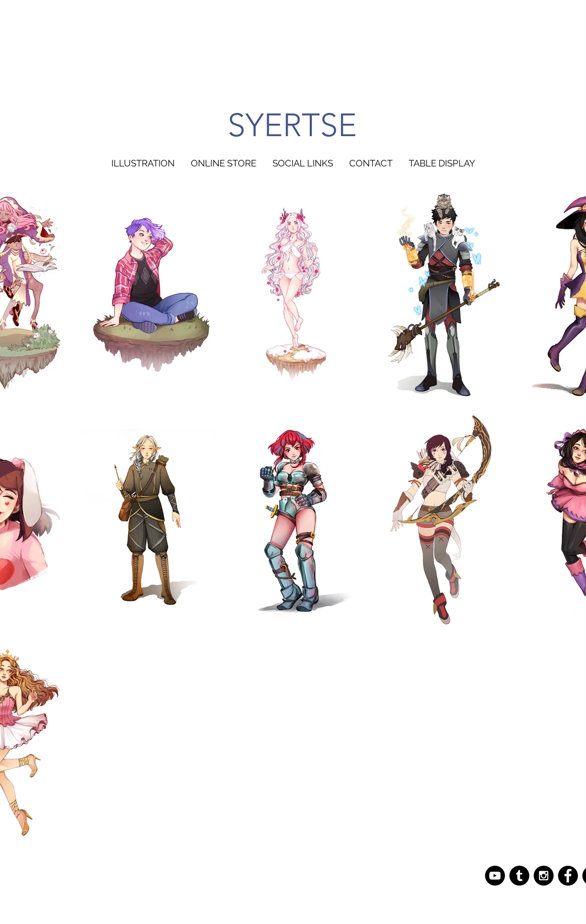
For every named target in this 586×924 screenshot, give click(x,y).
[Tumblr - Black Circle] (519, 876)
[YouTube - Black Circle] (495, 876)
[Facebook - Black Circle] (568, 876)
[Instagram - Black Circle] (544, 876)
